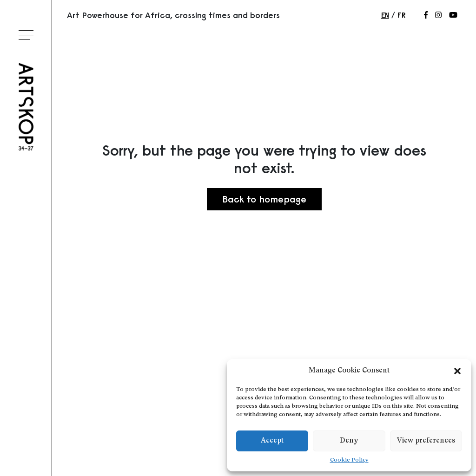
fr (401, 15)
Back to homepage (264, 199)
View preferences (426, 441)
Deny (349, 441)
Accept (272, 441)
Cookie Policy (349, 460)
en (385, 15)
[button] (457, 371)
